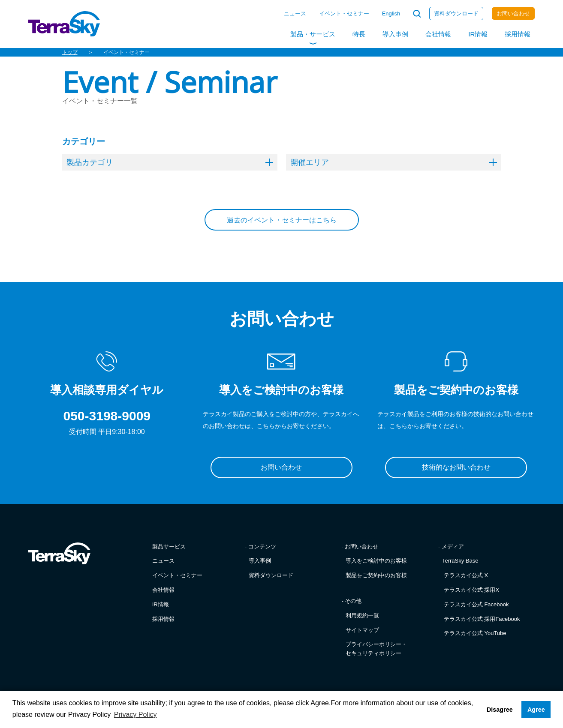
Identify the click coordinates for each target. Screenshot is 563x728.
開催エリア (394, 162)
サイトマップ (362, 630)
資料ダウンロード (456, 13)
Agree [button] (536, 710)
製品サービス (169, 547)
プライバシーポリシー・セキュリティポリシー (376, 649)
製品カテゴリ (170, 162)
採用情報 (518, 34)
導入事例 (395, 34)
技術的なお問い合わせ (456, 467)
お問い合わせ (513, 13)
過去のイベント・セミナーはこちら (282, 220)
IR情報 (478, 34)
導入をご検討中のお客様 (376, 561)
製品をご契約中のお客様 (376, 575)
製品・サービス (313, 34)
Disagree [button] (500, 710)
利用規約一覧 (362, 616)
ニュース (295, 13)
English (391, 13)
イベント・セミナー (344, 13)
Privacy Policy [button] (135, 715)
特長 (359, 34)
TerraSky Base (460, 561)
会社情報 (438, 34)
